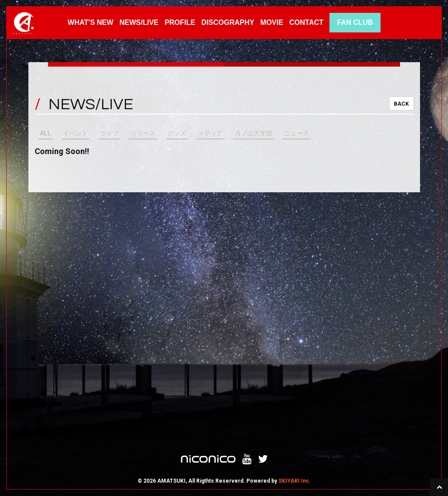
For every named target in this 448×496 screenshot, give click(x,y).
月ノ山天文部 (254, 133)
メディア (210, 133)
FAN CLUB (355, 22)
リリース (143, 133)
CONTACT (307, 22)
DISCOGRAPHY (228, 22)
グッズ (177, 133)
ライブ (109, 133)
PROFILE (180, 22)
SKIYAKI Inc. (295, 481)
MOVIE (272, 22)
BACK (401, 104)
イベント (75, 133)
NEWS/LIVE (139, 22)
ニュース (297, 133)
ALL (46, 133)
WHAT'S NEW (90, 22)
